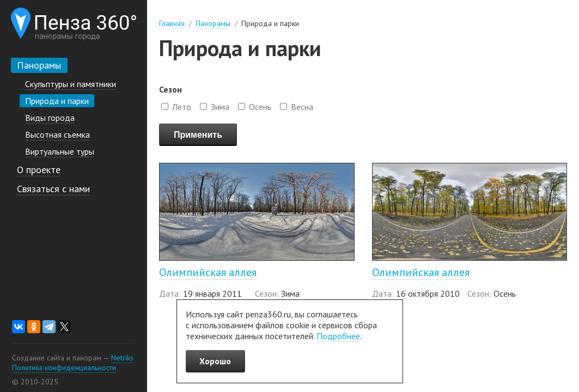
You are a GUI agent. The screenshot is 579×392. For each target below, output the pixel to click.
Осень (260, 107)
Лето (182, 107)
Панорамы (213, 23)
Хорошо (215, 361)
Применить (198, 135)
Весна (302, 107)
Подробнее (338, 336)
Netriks (122, 358)
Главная (172, 23)
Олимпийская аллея (208, 272)
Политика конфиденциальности (64, 367)
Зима (220, 107)
